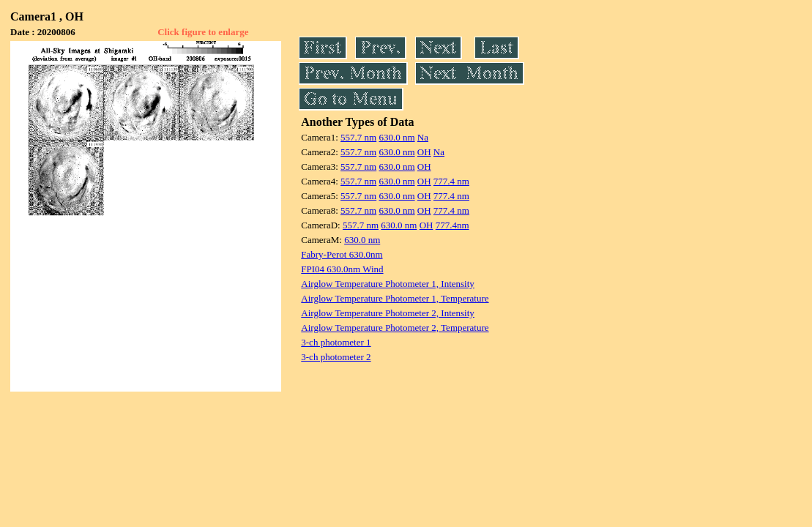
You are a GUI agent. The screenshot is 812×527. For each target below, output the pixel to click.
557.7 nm (358, 137)
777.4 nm (451, 181)
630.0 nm (396, 137)
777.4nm (452, 225)
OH (424, 152)
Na (423, 137)
